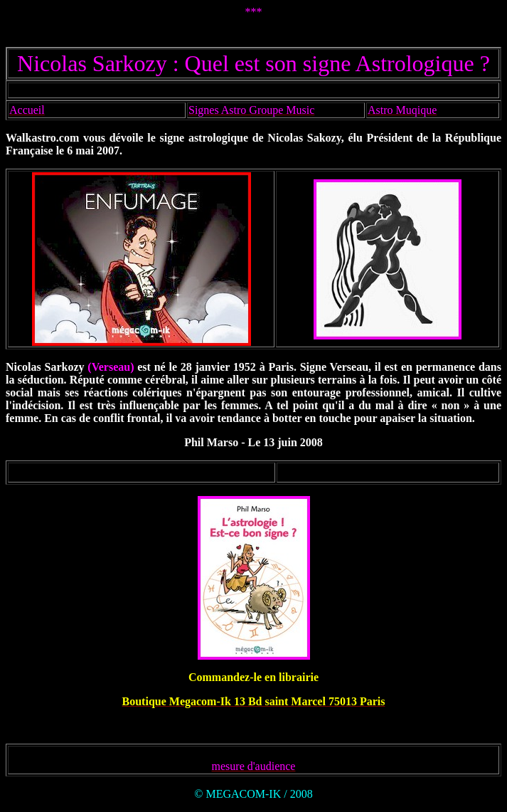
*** (254, 12)
